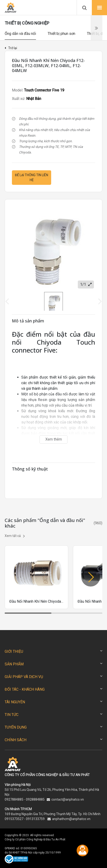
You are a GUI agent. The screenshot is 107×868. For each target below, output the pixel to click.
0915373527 (14, 819)
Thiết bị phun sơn (61, 34)
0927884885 (14, 799)
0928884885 (35, 799)
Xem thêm (54, 439)
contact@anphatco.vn (68, 799)
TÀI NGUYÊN (15, 702)
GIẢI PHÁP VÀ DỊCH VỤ (24, 677)
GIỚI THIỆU (14, 651)
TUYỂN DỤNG (16, 727)
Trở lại (11, 48)
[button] (91, 577)
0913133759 (35, 819)
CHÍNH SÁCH (16, 740)
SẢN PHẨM (14, 664)
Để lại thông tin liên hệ (32, 177)
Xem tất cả (15, 536)
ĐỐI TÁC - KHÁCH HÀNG (25, 689)
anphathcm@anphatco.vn (71, 819)
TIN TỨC (12, 715)
